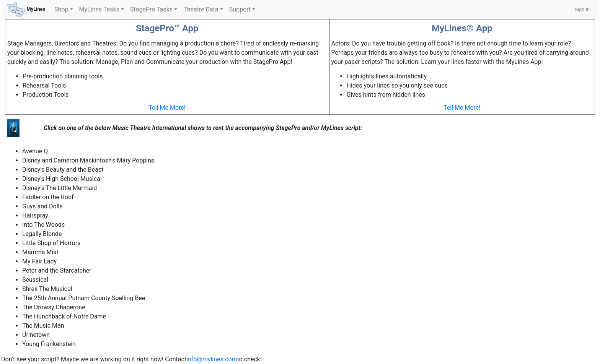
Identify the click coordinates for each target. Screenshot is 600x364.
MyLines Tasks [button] (99, 9)
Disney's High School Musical (62, 179)
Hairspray (35, 215)
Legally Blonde (42, 234)
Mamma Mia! (40, 252)
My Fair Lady (39, 261)
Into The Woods (43, 225)
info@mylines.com (212, 359)
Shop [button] (61, 9)
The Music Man (43, 326)
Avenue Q (35, 151)
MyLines (26, 10)
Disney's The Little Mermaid (60, 188)
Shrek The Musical (47, 289)
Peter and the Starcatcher (57, 271)
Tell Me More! (167, 108)
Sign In (582, 9)
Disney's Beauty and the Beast (63, 170)
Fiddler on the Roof (48, 197)
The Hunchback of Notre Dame (64, 316)
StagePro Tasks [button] (151, 9)
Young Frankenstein (49, 344)
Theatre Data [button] (201, 9)
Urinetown (36, 335)
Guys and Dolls (42, 206)
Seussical (35, 280)
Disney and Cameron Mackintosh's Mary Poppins (88, 160)
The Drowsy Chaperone (54, 307)
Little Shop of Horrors (51, 243)
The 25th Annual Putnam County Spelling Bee (84, 298)
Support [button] (240, 9)
